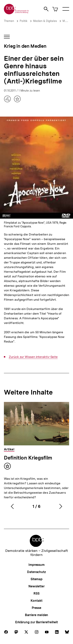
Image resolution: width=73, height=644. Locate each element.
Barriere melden (37, 615)
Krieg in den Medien (25, 46)
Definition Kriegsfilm (28, 458)
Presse (36, 608)
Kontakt (36, 601)
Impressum (36, 565)
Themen (9, 21)
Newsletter (36, 586)
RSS (36, 593)
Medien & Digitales (45, 21)
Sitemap (36, 579)
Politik (24, 21)
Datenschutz (36, 572)
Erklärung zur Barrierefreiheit (36, 622)
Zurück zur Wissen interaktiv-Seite (33, 357)
